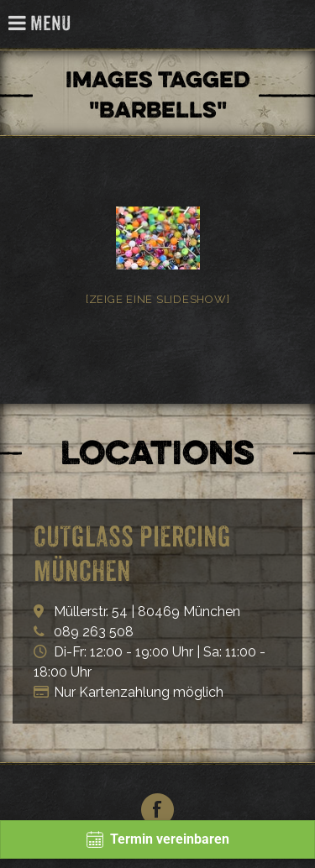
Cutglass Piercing (293, 25)
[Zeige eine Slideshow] (158, 299)
